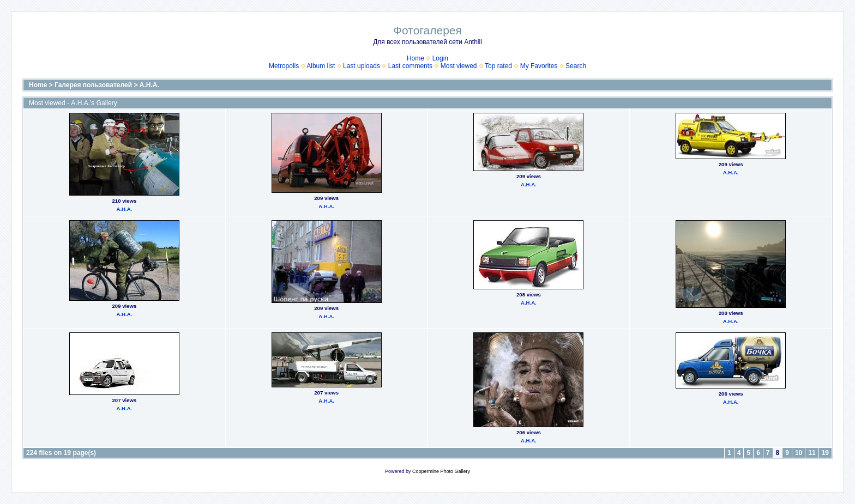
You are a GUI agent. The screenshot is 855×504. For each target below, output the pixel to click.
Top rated (498, 66)
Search (576, 66)
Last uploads (362, 66)
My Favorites (539, 66)
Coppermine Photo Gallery (441, 471)
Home (416, 58)
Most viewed (459, 66)
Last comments (410, 66)
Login (440, 58)
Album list (321, 66)
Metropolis (284, 66)
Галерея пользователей (93, 85)
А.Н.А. (149, 85)
